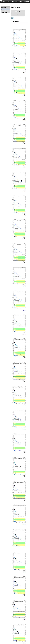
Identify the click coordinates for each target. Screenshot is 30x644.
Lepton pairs (4, 13)
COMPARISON (15, 1)
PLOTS (9, 1)
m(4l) (2, 9)
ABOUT (4, 1)
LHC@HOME (27, 1)
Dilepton (3, 11)
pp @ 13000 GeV (15, 22)
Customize (18, 15)
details (24, 48)
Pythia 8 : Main (18, 11)
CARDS (21, 1)
